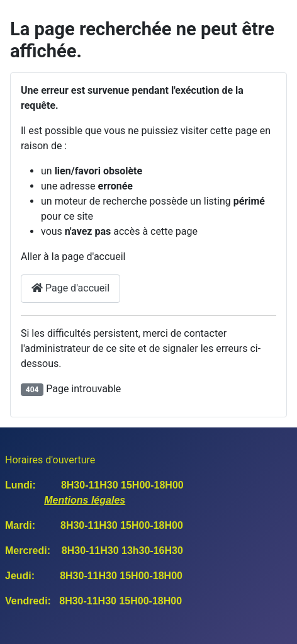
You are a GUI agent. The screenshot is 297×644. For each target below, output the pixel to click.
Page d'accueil (70, 288)
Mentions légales (85, 500)
